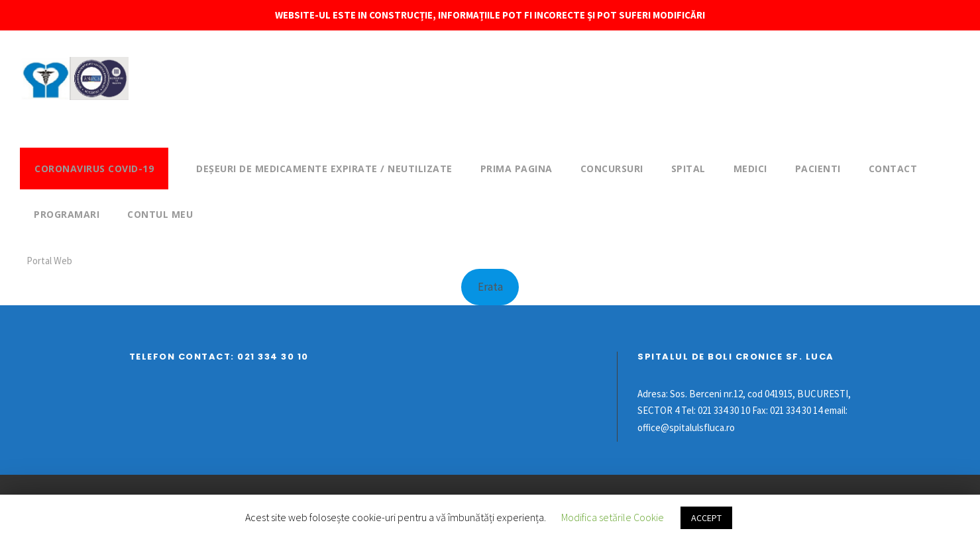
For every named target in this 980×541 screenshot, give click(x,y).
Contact (893, 169)
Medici (750, 169)
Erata (490, 287)
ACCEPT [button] (706, 518)
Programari (67, 214)
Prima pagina (517, 169)
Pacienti (818, 169)
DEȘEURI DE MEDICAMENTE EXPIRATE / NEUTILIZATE (324, 169)
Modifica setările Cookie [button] (613, 517)
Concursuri (612, 169)
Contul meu (160, 214)
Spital (688, 169)
